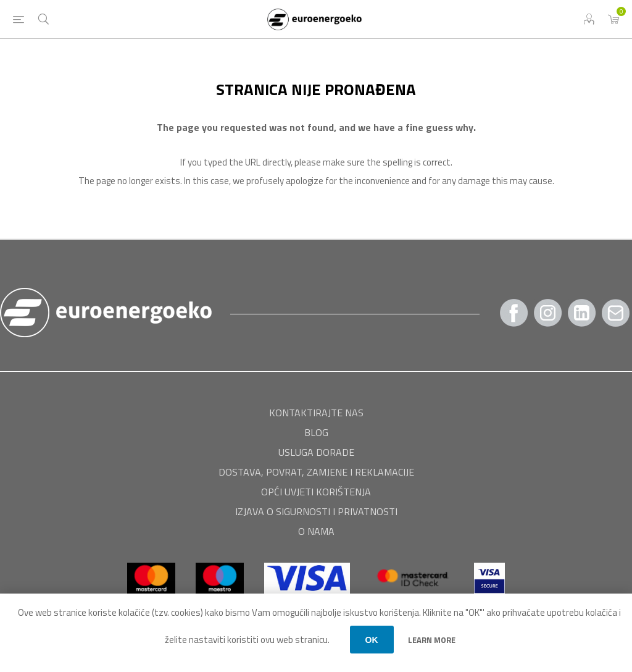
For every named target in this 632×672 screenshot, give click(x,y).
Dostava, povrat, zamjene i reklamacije (316, 472)
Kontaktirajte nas (316, 413)
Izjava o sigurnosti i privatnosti (316, 511)
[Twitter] (582, 313)
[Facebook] (514, 313)
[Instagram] (548, 313)
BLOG (316, 432)
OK (372, 640)
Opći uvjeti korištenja (316, 492)
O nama (316, 531)
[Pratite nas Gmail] (616, 313)
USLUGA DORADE (316, 452)
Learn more (432, 640)
